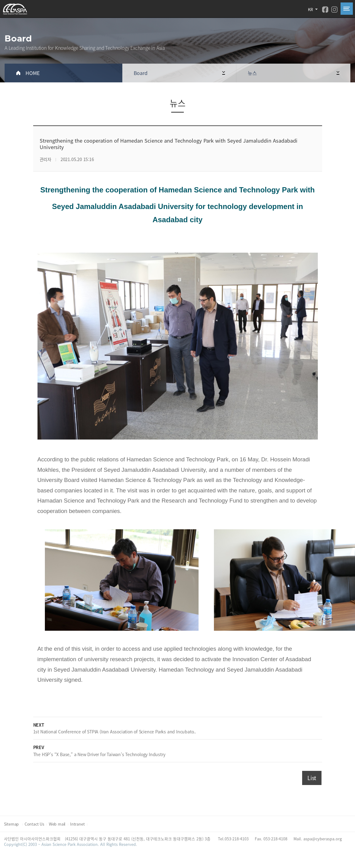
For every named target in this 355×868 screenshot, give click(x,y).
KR (310, 9)
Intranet (77, 824)
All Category (347, 9)
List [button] (312, 778)
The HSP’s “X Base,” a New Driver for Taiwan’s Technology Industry (99, 754)
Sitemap (12, 824)
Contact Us (34, 824)
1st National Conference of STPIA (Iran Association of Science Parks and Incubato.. (115, 732)
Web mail (57, 824)
